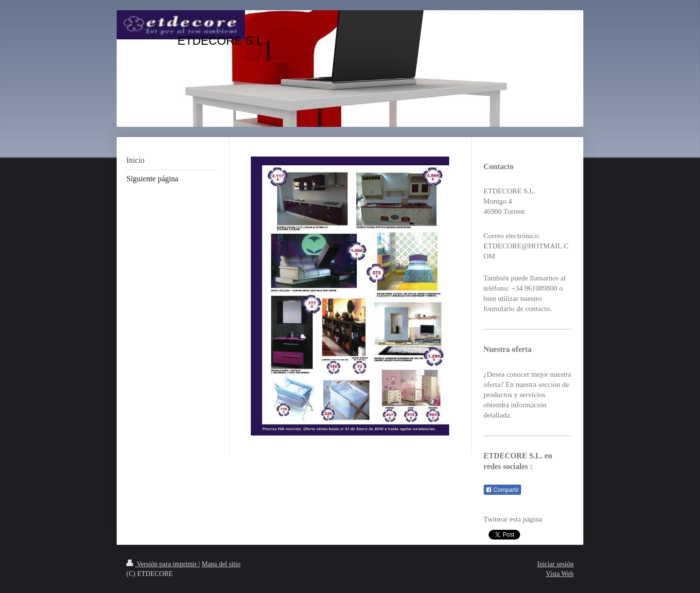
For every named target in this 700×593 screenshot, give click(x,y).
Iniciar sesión (555, 564)
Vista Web (560, 574)
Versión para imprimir (162, 564)
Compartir (502, 490)
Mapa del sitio (221, 564)
